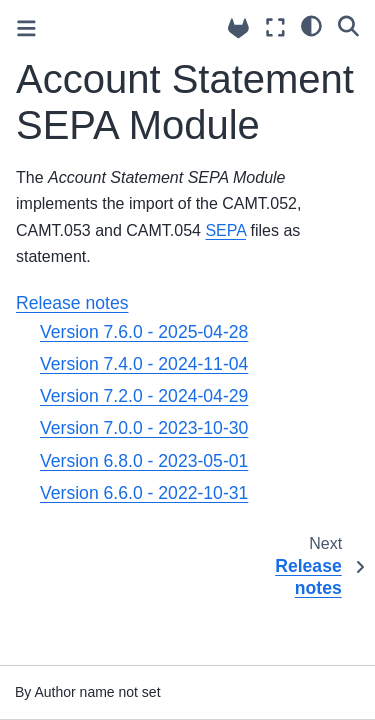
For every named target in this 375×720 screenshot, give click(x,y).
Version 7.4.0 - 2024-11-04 (144, 364)
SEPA (225, 230)
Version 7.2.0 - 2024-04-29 (144, 396)
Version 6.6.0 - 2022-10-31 (144, 493)
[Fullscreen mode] (275, 27)
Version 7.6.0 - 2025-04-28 (144, 332)
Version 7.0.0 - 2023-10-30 (144, 428)
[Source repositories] (238, 28)
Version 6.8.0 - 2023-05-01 (144, 461)
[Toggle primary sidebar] (26, 28)
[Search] (348, 25)
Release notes (72, 303)
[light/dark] (311, 25)
